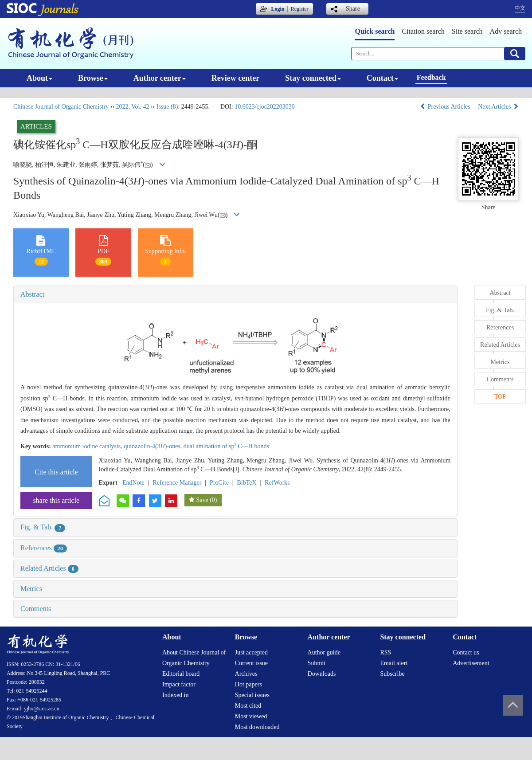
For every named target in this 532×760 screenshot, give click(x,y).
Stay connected (313, 78)
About (39, 78)
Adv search (506, 31)
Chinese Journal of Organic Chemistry (61, 107)
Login (278, 9)
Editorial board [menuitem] (181, 674)
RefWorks (277, 483)
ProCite (219, 483)
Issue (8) (167, 107)
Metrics (31, 589)
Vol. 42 (140, 107)
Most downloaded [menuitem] (257, 727)
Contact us (466, 652)
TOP (500, 397)
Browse (93, 78)
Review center (235, 78)
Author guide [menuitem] (324, 652)
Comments (36, 609)
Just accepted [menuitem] (251, 652)
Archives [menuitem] (246, 674)
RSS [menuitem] (385, 652)
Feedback (431, 77)
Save (202, 500)
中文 (520, 8)
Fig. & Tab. (43, 527)
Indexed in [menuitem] (175, 695)
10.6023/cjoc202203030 (265, 107)
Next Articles (498, 107)
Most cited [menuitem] (248, 706)
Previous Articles (446, 107)
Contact (382, 78)
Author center (160, 78)
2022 (122, 107)
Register (300, 9)
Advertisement (471, 663)
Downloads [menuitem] (322, 674)
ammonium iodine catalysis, (88, 446)
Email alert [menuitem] (394, 663)
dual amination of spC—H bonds (226, 446)
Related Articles (49, 568)
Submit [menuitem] (317, 663)
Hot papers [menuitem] (248, 684)
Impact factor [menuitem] (179, 684)
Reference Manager (177, 483)
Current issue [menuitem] (251, 663)
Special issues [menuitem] (252, 695)
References (44, 548)
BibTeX (247, 483)
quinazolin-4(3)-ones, (154, 446)
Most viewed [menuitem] (251, 716)
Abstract (32, 294)
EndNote (133, 483)
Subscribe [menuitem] (392, 674)
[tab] (235, 294)
